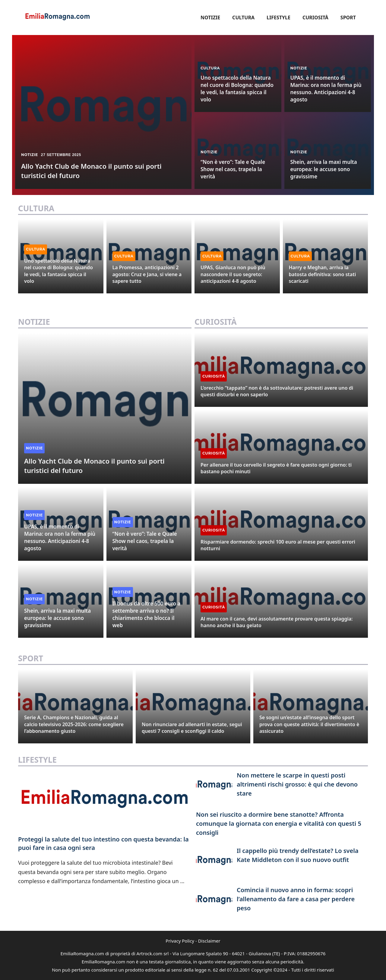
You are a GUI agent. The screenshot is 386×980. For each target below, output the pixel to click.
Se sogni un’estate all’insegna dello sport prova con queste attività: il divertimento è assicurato (309, 724)
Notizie (210, 18)
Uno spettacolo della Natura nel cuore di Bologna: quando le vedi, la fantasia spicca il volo (237, 88)
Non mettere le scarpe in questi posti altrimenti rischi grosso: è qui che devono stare (297, 784)
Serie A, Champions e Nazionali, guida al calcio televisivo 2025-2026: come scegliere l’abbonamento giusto (74, 724)
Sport (348, 18)
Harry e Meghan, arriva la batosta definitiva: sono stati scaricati (323, 274)
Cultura (243, 18)
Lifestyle (278, 18)
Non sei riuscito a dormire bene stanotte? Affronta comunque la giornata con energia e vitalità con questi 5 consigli (279, 824)
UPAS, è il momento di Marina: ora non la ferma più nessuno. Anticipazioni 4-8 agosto (326, 88)
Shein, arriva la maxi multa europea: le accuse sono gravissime (324, 169)
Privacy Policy (180, 941)
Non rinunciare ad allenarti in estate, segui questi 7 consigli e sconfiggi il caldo (192, 728)
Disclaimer (209, 941)
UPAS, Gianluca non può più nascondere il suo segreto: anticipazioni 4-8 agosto (233, 274)
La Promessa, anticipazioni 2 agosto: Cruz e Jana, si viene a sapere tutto (147, 274)
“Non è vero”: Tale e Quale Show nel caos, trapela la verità (233, 169)
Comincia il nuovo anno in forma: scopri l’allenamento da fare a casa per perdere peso (296, 899)
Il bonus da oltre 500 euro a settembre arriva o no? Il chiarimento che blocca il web (147, 614)
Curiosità (315, 18)
